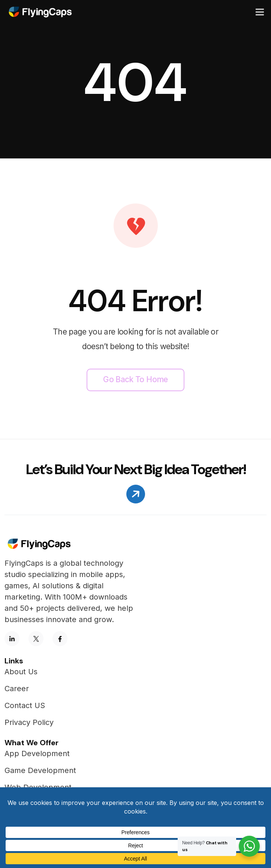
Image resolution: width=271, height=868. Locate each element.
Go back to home (135, 379)
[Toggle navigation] (260, 12)
